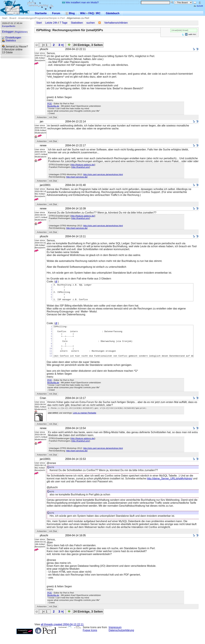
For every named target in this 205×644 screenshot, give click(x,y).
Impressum (115, 637)
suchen (91, 23)
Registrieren (21, 32)
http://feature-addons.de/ (83, 165)
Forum (56, 13)
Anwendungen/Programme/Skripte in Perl (41, 18)
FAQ (91, 13)
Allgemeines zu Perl (78, 18)
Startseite (41, 13)
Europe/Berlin (9, 26)
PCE (50, 104)
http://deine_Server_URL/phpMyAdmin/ (170, 488)
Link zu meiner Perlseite (85, 423)
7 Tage (63, 23)
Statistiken (77, 23)
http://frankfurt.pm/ (81, 167)
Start (5, 18)
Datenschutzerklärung (121, 640)
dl (56, 282)
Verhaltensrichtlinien (116, 23)
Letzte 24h (51, 23)
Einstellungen (12, 38)
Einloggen (8, 32)
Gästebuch (113, 13)
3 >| (61, 45)
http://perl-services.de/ (77, 177)
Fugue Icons (90, 640)
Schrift (198, 6)
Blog (70, 13)
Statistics (9, 40)
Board (13, 18)
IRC (98, 13)
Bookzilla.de (53, 106)
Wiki (83, 13)
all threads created (62, 634)
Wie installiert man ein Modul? (80, 2)
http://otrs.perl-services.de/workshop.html (103, 174)
